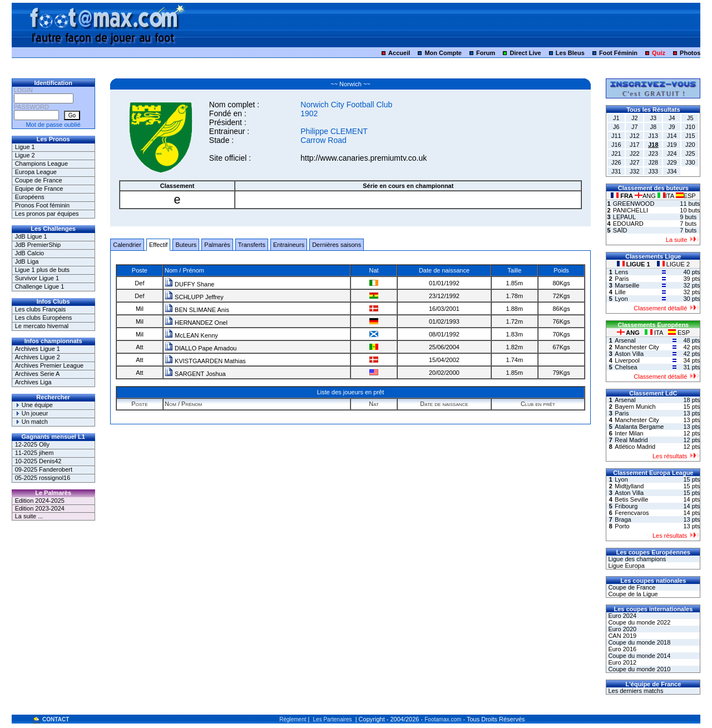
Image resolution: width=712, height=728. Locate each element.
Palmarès (217, 245)
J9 (672, 127)
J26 (616, 162)
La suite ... (29, 516)
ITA (667, 196)
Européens (30, 197)
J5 (690, 118)
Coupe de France (39, 180)
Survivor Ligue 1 (37, 278)
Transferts (252, 245)
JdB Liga (27, 261)
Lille (620, 292)
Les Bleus (570, 53)
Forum (486, 53)
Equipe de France (39, 189)
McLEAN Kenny (191, 335)
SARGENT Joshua (195, 374)
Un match (31, 422)
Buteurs (186, 245)
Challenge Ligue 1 (40, 286)
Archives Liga (33, 382)
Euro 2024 (621, 616)
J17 (635, 145)
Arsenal (625, 340)
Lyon (621, 299)
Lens (621, 272)
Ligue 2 (25, 155)
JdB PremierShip (38, 245)
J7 (635, 127)
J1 (616, 118)
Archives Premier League (50, 365)
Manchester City (637, 347)
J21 (616, 153)
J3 (654, 118)
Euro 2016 (621, 649)
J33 (653, 171)
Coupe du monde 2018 (638, 642)
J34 (672, 171)
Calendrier (127, 245)
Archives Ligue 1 (38, 349)
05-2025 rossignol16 (43, 478)
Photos (690, 53)
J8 (654, 127)
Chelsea (626, 367)
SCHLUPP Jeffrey (194, 297)
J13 (653, 136)
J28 (653, 162)
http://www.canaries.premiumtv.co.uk (364, 158)
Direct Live (525, 53)
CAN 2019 (621, 636)
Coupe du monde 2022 (638, 622)
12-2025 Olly (32, 444)
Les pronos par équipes (47, 214)
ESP (686, 196)
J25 (690, 153)
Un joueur (32, 413)
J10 (690, 127)
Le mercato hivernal (42, 326)
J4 (672, 118)
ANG (646, 196)
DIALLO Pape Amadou (201, 348)
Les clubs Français (41, 309)
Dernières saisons (337, 245)
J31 (616, 171)
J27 (635, 162)
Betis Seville (631, 499)
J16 (616, 145)
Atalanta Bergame (639, 427)
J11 (616, 136)
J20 (690, 145)
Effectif (158, 245)
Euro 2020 (621, 629)
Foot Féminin (618, 53)
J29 (672, 162)
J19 (672, 145)
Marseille (627, 285)
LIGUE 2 (673, 264)
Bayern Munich (635, 407)
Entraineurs (289, 245)
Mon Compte (443, 53)
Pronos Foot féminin (42, 205)
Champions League (41, 164)
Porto (622, 526)
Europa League (36, 172)
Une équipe (34, 405)
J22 (635, 153)
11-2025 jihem (34, 453)
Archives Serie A (38, 374)
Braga (623, 519)
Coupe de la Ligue (632, 594)
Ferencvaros (632, 513)
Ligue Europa (626, 566)
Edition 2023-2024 (40, 508)
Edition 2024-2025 (40, 501)
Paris (622, 279)
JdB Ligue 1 (31, 236)
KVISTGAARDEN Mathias (205, 361)
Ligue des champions (636, 559)
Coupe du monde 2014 (638, 656)
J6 (616, 127)
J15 (690, 136)
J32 (635, 171)
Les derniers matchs (635, 691)
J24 (672, 153)
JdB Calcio (30, 253)
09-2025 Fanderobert (44, 469)
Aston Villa (629, 354)
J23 (653, 153)
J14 (672, 136)
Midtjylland (629, 486)
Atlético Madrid (635, 447)
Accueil (399, 53)
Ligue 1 (25, 147)
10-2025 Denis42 (38, 461)
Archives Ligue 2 (38, 357)
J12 (635, 136)
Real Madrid (631, 440)
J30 (690, 162)
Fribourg (626, 506)
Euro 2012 (621, 662)
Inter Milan (629, 433)
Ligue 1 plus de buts (42, 270)
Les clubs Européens (44, 318)
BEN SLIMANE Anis (197, 310)
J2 (635, 118)
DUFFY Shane (189, 284)
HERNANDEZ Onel (196, 323)
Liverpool (627, 360)
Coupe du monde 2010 (638, 669)
